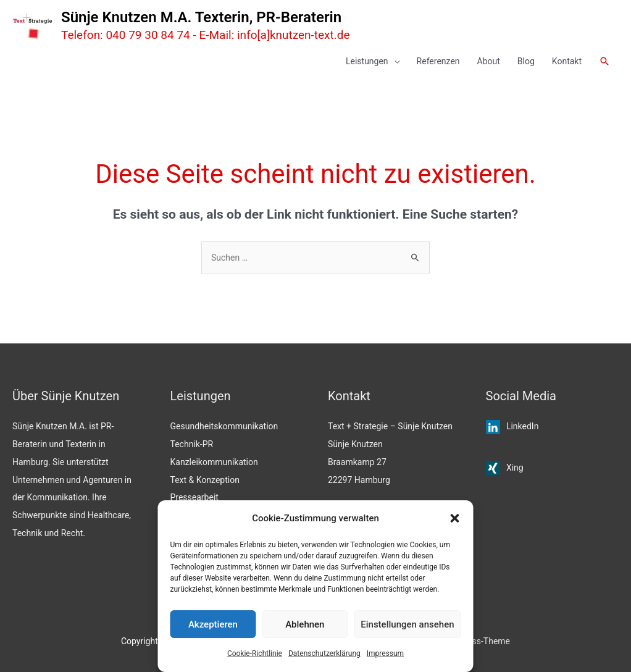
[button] (455, 518)
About (489, 61)
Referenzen (438, 61)
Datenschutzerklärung (324, 653)
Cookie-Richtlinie (255, 653)
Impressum (385, 653)
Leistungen (367, 61)
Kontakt (567, 61)
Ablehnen (305, 624)
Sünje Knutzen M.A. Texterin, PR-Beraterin (201, 17)
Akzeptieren (213, 624)
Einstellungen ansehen (407, 624)
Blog (526, 61)
